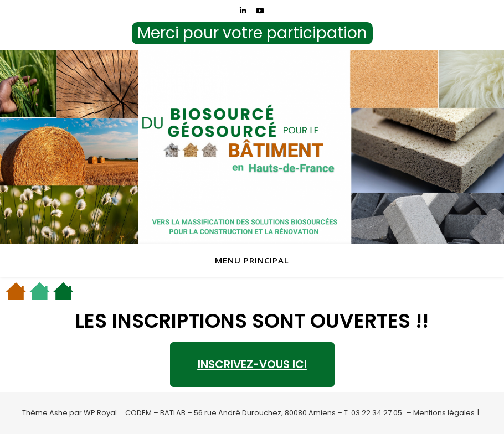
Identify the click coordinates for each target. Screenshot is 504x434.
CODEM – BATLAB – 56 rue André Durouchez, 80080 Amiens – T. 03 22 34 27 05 (264, 413)
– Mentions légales (441, 413)
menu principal (252, 260)
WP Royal (100, 413)
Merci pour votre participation (252, 33)
